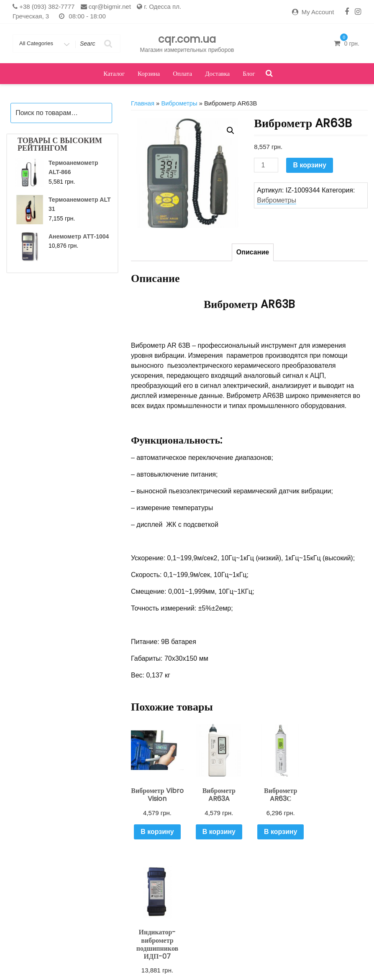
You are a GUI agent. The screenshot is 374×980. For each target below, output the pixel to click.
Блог (249, 73)
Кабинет (133, 961)
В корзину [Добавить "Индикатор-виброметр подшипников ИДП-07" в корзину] (341, 847)
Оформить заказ (261, 961)
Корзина (149, 73)
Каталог (114, 73)
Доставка (217, 73)
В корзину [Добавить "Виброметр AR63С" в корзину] (279, 831)
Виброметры (179, 103)
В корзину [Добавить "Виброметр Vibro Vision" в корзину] (157, 831)
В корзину (309, 165)
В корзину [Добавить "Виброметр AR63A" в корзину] (218, 831)
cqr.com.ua (187, 39)
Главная (143, 103)
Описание (253, 252)
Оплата (182, 73)
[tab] (253, 252)
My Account (318, 12)
